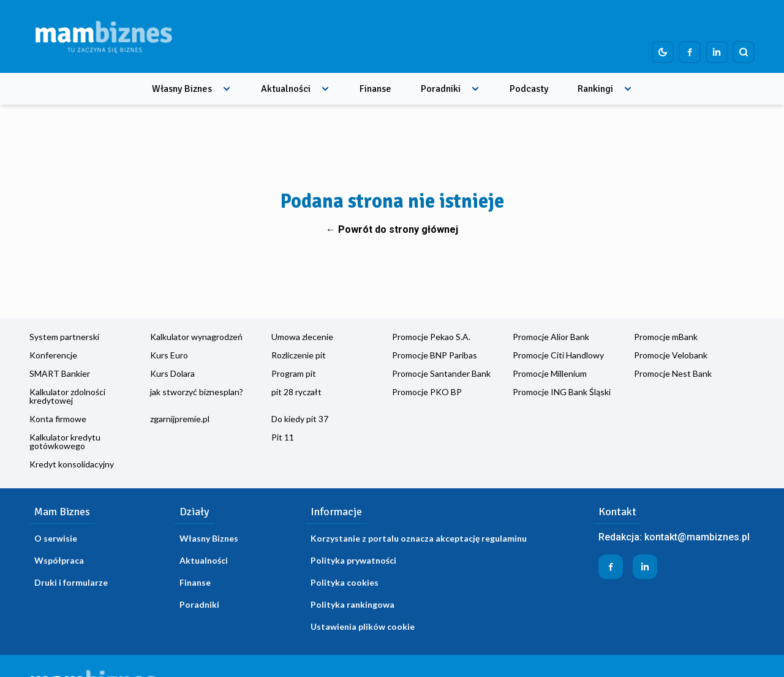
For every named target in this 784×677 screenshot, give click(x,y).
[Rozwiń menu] (227, 89)
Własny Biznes (182, 89)
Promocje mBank (666, 337)
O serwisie (56, 538)
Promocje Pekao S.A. (431, 337)
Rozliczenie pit (299, 355)
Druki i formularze (71, 582)
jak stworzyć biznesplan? (197, 392)
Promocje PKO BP (427, 392)
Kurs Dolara (172, 373)
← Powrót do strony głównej (392, 229)
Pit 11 (283, 437)
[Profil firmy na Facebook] (690, 52)
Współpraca (59, 560)
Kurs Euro (169, 355)
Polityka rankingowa (352, 604)
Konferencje (53, 355)
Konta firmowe (58, 419)
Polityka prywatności (353, 560)
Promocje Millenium (550, 373)
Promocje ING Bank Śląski (562, 392)
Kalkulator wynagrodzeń (196, 337)
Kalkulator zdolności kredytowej (67, 396)
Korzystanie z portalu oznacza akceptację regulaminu (419, 538)
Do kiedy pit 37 (300, 419)
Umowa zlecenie (302, 337)
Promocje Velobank (671, 355)
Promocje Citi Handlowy (558, 355)
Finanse (375, 89)
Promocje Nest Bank (673, 373)
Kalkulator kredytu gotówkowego (65, 441)
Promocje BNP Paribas (435, 355)
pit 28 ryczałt (296, 392)
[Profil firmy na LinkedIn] (717, 52)
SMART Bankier (60, 373)
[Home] (104, 36)
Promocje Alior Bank (551, 337)
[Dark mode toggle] (663, 52)
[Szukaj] (744, 52)
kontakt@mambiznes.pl (697, 537)
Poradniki (441, 89)
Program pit (294, 373)
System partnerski (64, 337)
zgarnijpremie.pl (180, 419)
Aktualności (286, 89)
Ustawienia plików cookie (363, 626)
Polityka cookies (345, 582)
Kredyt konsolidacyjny (72, 464)
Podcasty (529, 89)
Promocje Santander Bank (441, 373)
